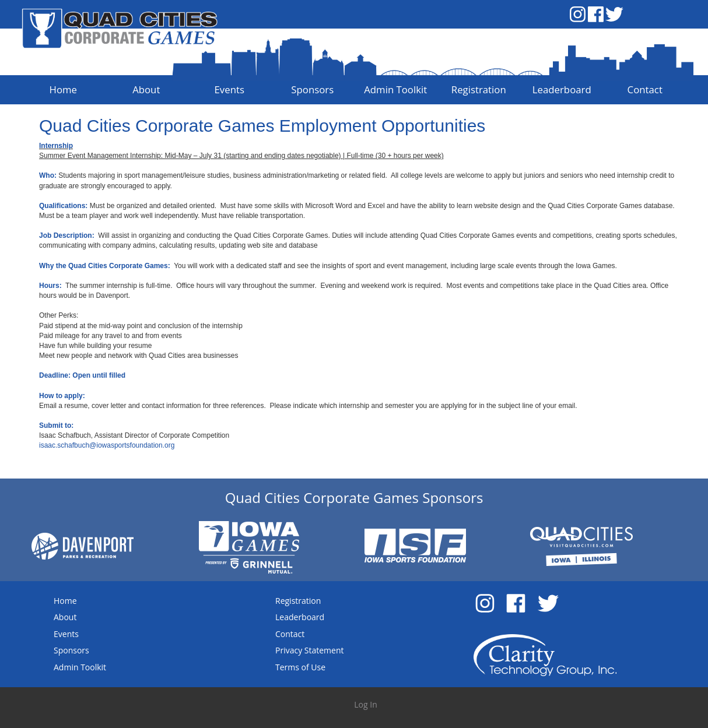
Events (66, 634)
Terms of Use (300, 667)
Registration (298, 601)
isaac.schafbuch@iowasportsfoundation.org (107, 445)
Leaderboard (300, 617)
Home (65, 601)
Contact (290, 634)
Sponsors (71, 650)
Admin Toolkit (80, 667)
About (65, 617)
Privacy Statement (310, 650)
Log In (365, 704)
